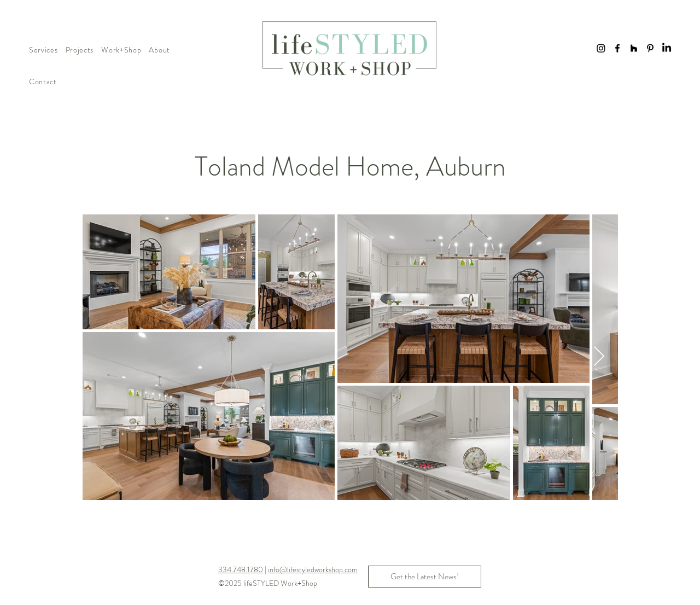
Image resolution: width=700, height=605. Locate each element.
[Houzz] (634, 48)
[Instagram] (601, 48)
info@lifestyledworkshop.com (313, 569)
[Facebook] (617, 48)
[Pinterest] (650, 48)
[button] (43, 50)
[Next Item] (599, 357)
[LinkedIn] (667, 48)
